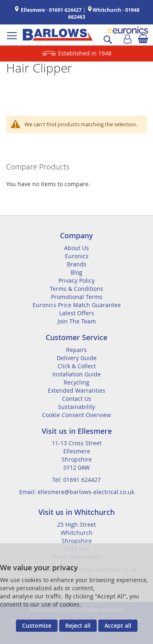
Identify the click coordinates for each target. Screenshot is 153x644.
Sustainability (76, 407)
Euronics (77, 256)
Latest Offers (77, 313)
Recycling (76, 382)
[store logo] (58, 35)
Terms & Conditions (76, 289)
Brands (77, 264)
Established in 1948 (85, 53)
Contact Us (77, 399)
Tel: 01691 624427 (76, 480)
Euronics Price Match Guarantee (77, 305)
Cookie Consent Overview (76, 415)
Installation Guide (76, 374)
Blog (76, 272)
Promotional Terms (77, 297)
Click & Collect (77, 366)
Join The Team (77, 321)
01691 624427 (65, 10)
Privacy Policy (76, 280)
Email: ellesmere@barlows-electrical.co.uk (77, 492)
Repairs (76, 350)
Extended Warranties (76, 390)
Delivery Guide (77, 358)
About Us (76, 248)
